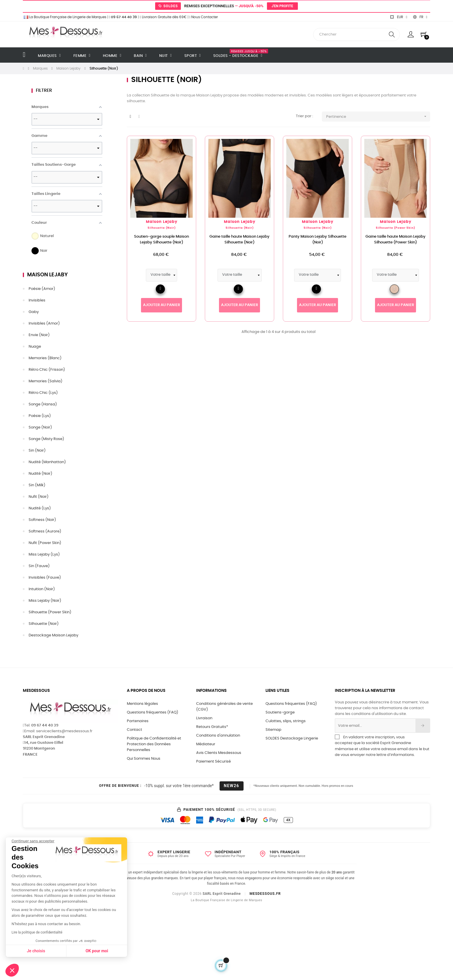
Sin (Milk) (37, 485)
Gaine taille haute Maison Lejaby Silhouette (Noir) (240, 240)
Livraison (204, 718)
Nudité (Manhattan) (47, 462)
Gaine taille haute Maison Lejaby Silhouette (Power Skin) (396, 240)
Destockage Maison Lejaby (53, 635)
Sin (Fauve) (39, 566)
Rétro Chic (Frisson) (47, 370)
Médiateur (206, 744)
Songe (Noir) (40, 427)
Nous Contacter (204, 17)
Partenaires (138, 721)
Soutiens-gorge (280, 712)
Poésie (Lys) (40, 416)
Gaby (34, 312)
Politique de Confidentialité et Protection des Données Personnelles (154, 744)
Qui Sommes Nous (144, 759)
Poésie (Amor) (42, 289)
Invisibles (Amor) (44, 324)
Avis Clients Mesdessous (219, 753)
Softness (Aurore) (45, 531)
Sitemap (273, 730)
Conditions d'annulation (218, 736)
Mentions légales (142, 704)
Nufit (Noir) (39, 497)
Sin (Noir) (37, 451)
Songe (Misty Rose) (46, 439)
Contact (134, 730)
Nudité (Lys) (40, 508)
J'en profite (282, 6)
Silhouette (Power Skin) (50, 612)
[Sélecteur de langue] (420, 17)
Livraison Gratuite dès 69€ (163, 17)
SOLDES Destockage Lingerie (292, 738)
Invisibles (37, 300)
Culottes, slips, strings (286, 721)
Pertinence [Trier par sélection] (378, 117)
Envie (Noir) (39, 335)
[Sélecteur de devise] (398, 17)
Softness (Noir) (42, 520)
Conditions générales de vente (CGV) (224, 707)
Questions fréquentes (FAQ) (153, 712)
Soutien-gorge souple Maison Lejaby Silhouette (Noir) (161, 240)
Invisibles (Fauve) (45, 578)
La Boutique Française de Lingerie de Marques (65, 17)
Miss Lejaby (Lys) (44, 555)
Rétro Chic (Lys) (43, 393)
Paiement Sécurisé (213, 762)
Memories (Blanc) (45, 358)
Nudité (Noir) (40, 474)
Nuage (35, 347)
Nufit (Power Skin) (45, 543)
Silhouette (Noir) (44, 624)
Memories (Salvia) (46, 381)
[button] (12, 970)
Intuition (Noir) (42, 589)
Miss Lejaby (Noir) (45, 601)
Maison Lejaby (47, 275)
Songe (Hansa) (43, 404)
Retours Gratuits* (212, 727)
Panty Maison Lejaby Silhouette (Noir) (318, 240)
